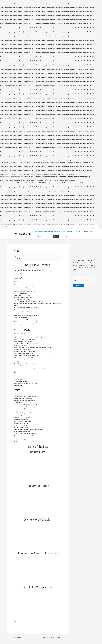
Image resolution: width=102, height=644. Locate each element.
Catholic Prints (88, 232)
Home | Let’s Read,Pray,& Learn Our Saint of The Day (48, 232)
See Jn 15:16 (17, 376)
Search (56, 237)
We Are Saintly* (23, 234)
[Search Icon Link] (67, 237)
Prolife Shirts (38, 237)
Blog (64, 232)
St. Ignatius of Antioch (18, 638)
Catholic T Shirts (78, 232)
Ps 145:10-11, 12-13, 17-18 (20, 334)
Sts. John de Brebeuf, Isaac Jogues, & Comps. (51, 638)
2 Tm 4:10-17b (17, 282)
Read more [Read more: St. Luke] (17, 622)
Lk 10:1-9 (16, 394)
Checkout (63, 237)
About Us (69, 232)
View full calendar (57, 625)
